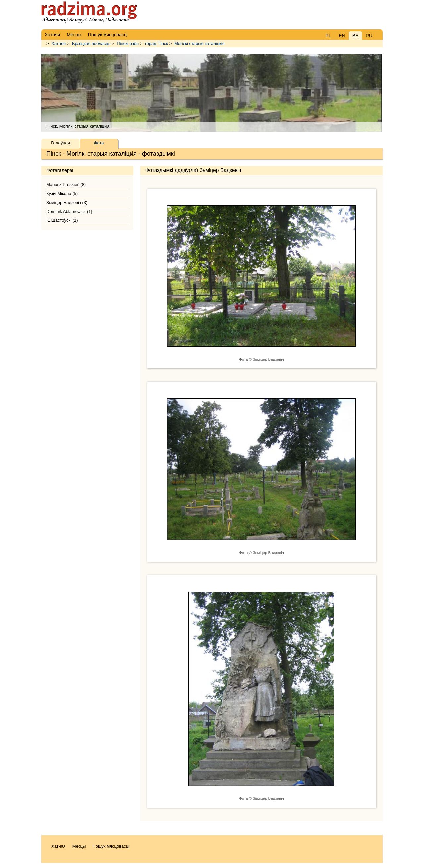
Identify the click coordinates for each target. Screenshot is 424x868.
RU (369, 36)
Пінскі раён (128, 44)
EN (342, 36)
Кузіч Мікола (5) (62, 193)
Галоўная (60, 143)
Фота (99, 143)
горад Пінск (157, 44)
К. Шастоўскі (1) (62, 220)
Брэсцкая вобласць (91, 44)
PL (328, 36)
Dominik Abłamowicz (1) (69, 211)
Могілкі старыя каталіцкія (199, 44)
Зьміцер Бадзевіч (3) (67, 202)
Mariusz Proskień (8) (66, 185)
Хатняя (58, 44)
